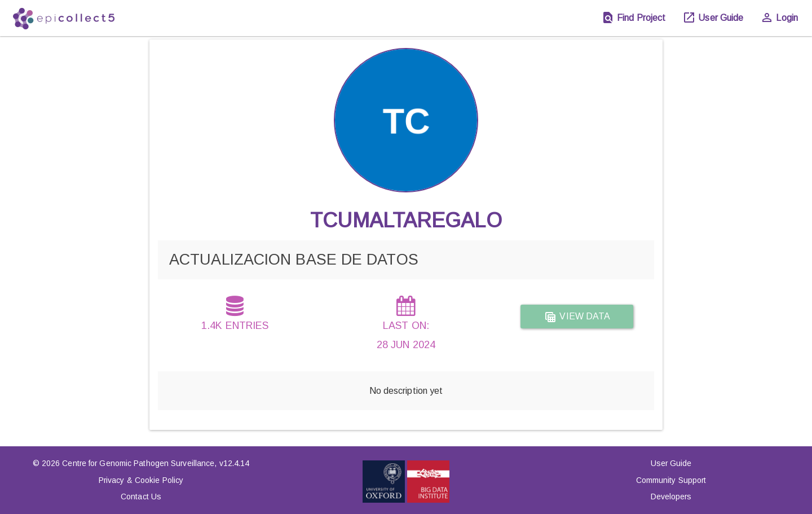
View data (577, 317)
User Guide (671, 463)
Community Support (671, 480)
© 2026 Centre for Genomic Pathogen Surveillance (124, 463)
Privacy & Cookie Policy (141, 480)
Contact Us (141, 497)
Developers (671, 497)
